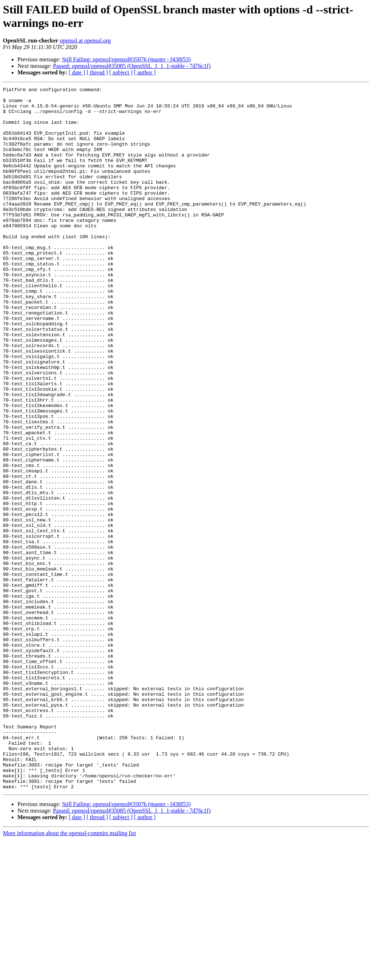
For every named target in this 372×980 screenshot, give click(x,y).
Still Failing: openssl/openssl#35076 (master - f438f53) (126, 59)
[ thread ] (97, 72)
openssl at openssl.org (85, 40)
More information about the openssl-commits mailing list (69, 974)
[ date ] (77, 72)
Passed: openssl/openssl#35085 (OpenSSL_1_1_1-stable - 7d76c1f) (132, 66)
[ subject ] (121, 72)
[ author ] (145, 72)
